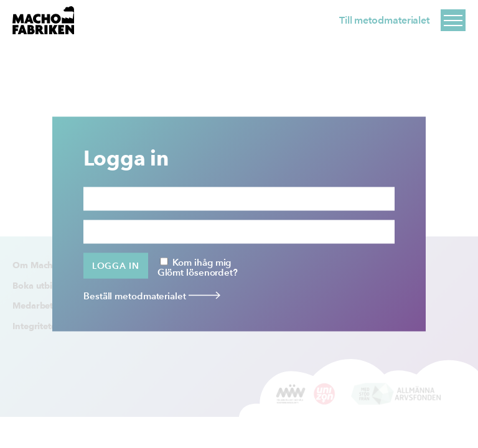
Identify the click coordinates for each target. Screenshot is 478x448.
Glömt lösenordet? (198, 272)
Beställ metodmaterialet (152, 296)
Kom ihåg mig (196, 261)
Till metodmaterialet (384, 20)
